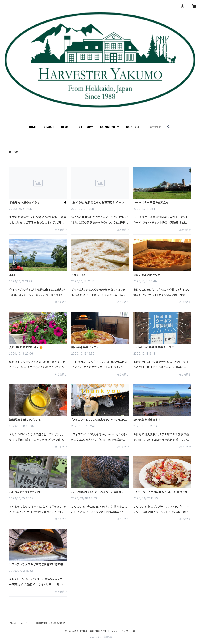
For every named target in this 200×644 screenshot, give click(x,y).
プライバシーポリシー (19, 623)
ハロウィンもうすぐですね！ (25, 492)
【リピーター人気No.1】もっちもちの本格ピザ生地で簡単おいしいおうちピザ (162, 492)
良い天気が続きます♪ (147, 420)
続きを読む (61, 230)
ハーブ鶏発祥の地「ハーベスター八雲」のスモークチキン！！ (99, 492)
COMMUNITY (110, 127)
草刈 (12, 275)
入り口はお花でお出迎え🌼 (26, 347)
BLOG (65, 127)
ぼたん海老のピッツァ (147, 275)
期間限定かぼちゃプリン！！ (25, 420)
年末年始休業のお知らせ (24, 202)
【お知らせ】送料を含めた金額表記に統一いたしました (99, 202)
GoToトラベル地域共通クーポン (154, 347)
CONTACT (133, 127)
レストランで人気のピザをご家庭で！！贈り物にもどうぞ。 (37, 564)
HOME (32, 127)
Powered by (100, 637)
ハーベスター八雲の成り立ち (151, 202)
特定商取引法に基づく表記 (51, 623)
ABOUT (49, 127)
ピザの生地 (78, 275)
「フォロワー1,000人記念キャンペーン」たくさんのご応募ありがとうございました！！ (99, 420)
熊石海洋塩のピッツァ (85, 347)
